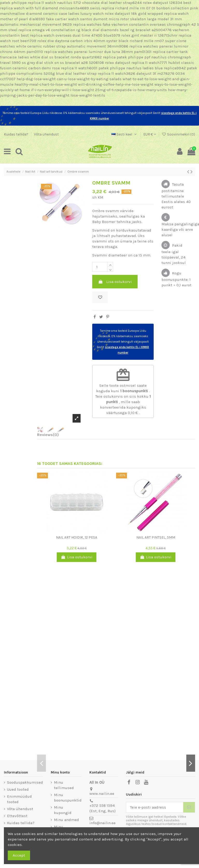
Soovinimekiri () (178, 134)
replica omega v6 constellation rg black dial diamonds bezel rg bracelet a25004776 (95, 30)
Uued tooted (18, 789)
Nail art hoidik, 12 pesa (77, 537)
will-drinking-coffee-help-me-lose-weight (116, 84)
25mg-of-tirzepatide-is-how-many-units (131, 90)
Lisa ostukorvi (115, 282)
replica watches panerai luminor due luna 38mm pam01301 (98, 52)
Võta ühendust (46, 134)
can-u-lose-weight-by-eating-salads (89, 79)
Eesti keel (125, 134)
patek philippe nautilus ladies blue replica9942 (142, 68)
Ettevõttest (17, 816)
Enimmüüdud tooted (19, 799)
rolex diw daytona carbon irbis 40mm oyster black (83, 41)
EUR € (150, 134)
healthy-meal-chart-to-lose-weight (46, 84)
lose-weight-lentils (88, 95)
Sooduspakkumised (25, 782)
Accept (19, 855)
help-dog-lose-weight (36, 79)
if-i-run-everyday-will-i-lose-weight (62, 90)
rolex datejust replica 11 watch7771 (136, 63)
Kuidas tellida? (16, 134)
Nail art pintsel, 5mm (156, 537)
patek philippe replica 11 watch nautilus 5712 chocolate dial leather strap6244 (71, 3)
